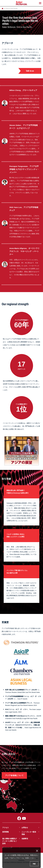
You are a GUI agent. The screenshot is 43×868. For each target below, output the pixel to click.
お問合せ (25, 828)
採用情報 (6, 832)
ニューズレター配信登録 (29, 833)
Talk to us (30, 71)
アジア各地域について (14, 775)
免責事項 (25, 839)
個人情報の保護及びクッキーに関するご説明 (10, 841)
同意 (34, 864)
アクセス (6, 828)
